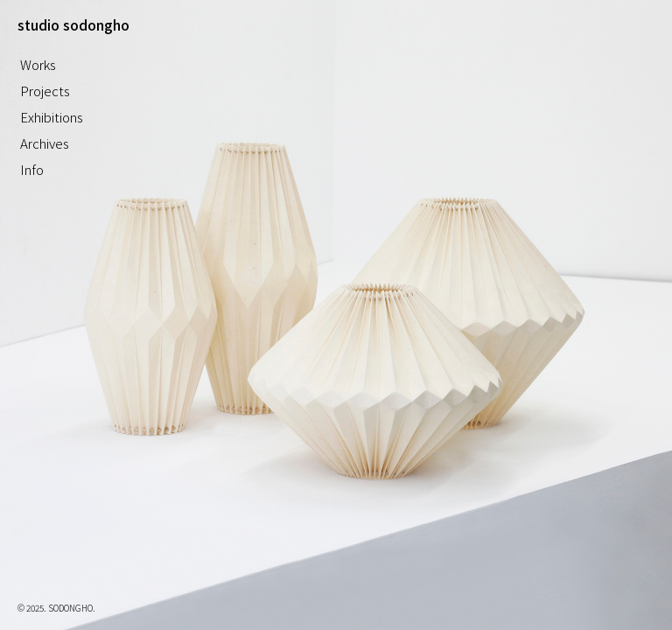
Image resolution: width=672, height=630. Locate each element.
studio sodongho (73, 24)
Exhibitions (52, 117)
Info (32, 169)
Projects (45, 91)
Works (38, 64)
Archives (45, 143)
